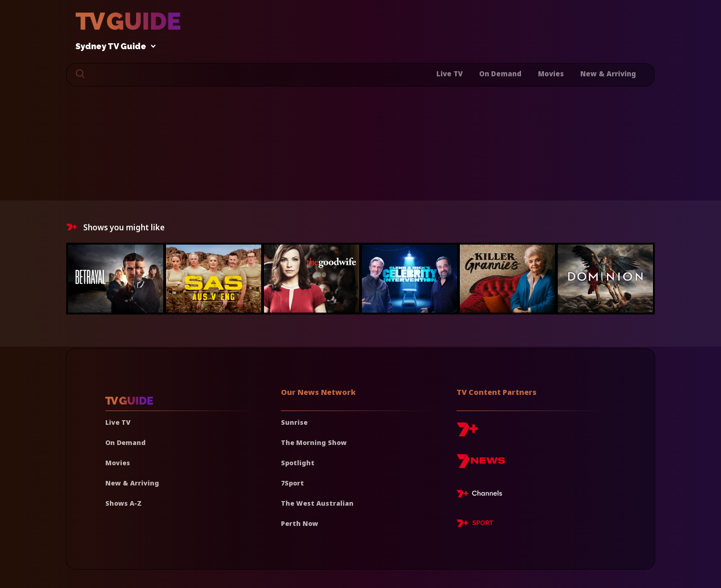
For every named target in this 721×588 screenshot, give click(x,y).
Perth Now (300, 523)
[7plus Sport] (475, 525)
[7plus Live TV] (482, 495)
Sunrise (294, 422)
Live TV (449, 74)
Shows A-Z (123, 503)
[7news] (481, 465)
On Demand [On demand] (126, 442)
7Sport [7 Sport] (292, 483)
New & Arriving (608, 74)
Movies (551, 74)
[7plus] (467, 433)
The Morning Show (314, 442)
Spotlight (298, 463)
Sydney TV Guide (113, 47)
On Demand (500, 74)
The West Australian (317, 503)
